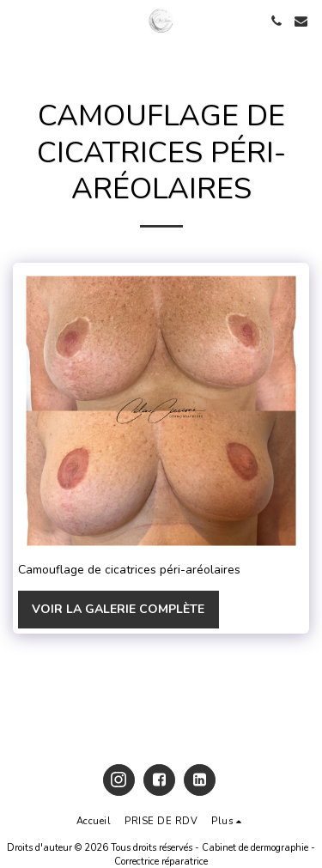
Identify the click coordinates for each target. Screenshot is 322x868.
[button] (19, 20)
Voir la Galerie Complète (118, 609)
